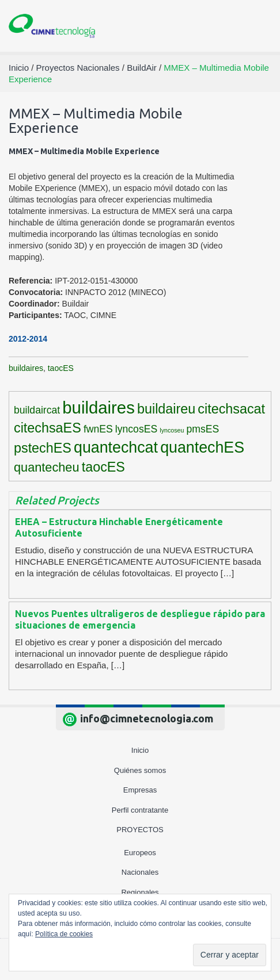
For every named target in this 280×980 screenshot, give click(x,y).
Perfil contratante (140, 810)
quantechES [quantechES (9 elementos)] (202, 447)
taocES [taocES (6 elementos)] (103, 467)
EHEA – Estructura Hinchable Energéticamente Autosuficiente (119, 527)
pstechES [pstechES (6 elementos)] (43, 448)
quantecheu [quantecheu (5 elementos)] (47, 467)
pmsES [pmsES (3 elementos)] (203, 429)
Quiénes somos (140, 770)
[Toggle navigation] (258, 26)
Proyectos (140, 830)
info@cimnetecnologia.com (147, 718)
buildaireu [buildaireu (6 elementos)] (166, 409)
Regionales (140, 892)
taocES (61, 368)
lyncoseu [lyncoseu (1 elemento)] (172, 430)
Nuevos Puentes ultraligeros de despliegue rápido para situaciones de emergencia (140, 619)
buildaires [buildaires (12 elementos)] (99, 407)
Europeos (140, 853)
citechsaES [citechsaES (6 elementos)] (48, 428)
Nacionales (140, 872)
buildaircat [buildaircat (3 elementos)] (37, 410)
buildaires (26, 368)
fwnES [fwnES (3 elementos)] (98, 429)
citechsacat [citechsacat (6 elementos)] (231, 409)
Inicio (140, 750)
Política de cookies (64, 934)
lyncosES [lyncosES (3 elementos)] (136, 429)
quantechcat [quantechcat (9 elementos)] (116, 447)
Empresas (140, 790)
